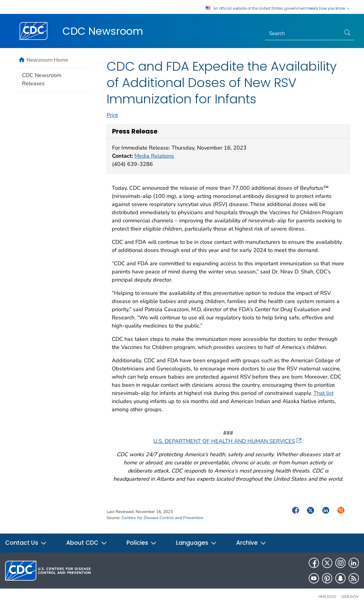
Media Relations (154, 156)
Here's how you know (329, 8)
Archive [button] (251, 543)
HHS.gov (327, 597)
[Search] (303, 34)
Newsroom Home (47, 60)
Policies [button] (142, 543)
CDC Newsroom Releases (42, 79)
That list (324, 393)
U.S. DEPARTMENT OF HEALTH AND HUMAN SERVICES (227, 441)
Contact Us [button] (26, 543)
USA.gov (350, 597)
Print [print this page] (112, 115)
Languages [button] (196, 543)
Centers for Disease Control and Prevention (162, 518)
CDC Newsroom (103, 31)
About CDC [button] (87, 543)
